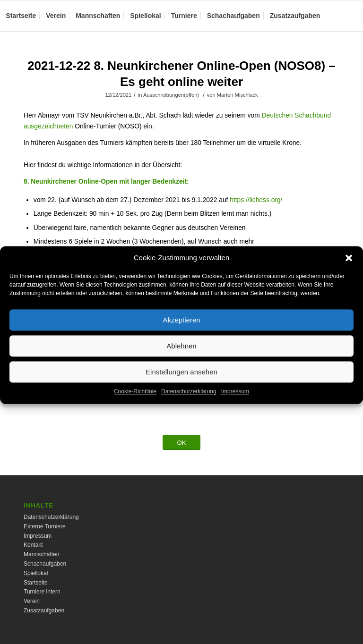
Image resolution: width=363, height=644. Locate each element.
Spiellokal (36, 573)
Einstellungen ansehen (181, 382)
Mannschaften (41, 554)
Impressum (235, 402)
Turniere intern (42, 592)
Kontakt (33, 545)
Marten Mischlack (238, 95)
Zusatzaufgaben (44, 610)
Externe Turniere (45, 526)
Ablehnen (181, 356)
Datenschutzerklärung (189, 402)
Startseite (36, 583)
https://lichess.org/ (256, 200)
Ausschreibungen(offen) (171, 95)
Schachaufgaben (45, 564)
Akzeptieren (181, 330)
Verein (32, 601)
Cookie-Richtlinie (135, 402)
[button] (349, 269)
